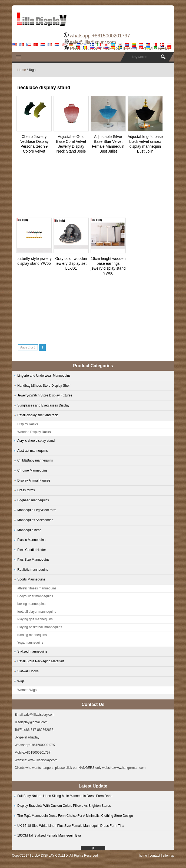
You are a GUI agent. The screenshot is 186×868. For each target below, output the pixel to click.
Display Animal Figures (34, 480)
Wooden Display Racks (34, 432)
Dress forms (26, 490)
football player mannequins (37, 612)
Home (22, 70)
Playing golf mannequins (35, 619)
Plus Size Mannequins (33, 560)
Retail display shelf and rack (37, 415)
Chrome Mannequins (32, 470)
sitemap (168, 856)
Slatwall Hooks (28, 671)
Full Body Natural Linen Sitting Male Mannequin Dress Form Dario (65, 796)
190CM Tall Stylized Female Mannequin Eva (49, 835)
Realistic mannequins (33, 570)
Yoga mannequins (30, 643)
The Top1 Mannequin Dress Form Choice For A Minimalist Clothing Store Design (75, 816)
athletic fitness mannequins (37, 588)
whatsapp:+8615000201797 (100, 36)
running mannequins (32, 635)
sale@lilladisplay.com (93, 42)
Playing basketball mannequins (40, 627)
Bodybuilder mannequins (35, 596)
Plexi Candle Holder (32, 550)
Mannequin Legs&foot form (37, 510)
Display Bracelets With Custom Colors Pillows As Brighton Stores (64, 806)
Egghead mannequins (33, 500)
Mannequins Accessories (35, 520)
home (143, 856)
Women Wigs (27, 690)
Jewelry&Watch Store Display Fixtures (45, 395)
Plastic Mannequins (31, 540)
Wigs (21, 681)
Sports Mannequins (31, 579)
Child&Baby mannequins (35, 460)
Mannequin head (29, 530)
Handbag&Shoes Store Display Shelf (44, 386)
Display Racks (28, 424)
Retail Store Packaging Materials (41, 661)
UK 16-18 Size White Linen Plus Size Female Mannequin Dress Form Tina (71, 826)
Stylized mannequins (32, 651)
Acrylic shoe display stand (36, 441)
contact (155, 856)
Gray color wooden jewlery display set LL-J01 (71, 263)
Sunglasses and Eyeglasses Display (43, 405)
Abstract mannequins (33, 451)
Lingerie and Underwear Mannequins (44, 376)
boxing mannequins (31, 604)
